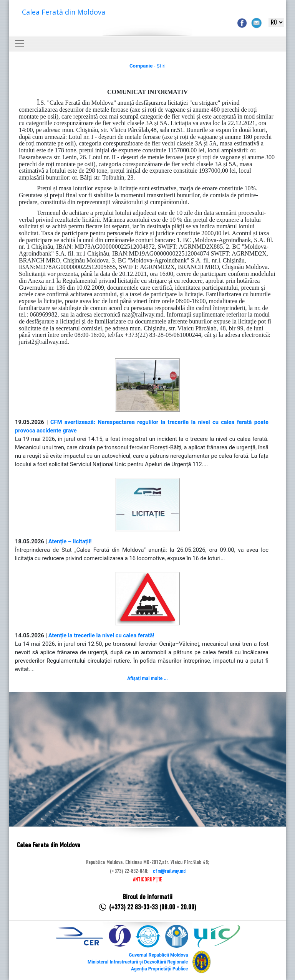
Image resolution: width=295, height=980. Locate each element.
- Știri (147, 66)
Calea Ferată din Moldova (64, 12)
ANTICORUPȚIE (147, 880)
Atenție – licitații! (70, 541)
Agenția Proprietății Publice (159, 969)
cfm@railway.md (169, 871)
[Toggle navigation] (20, 44)
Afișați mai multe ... (147, 678)
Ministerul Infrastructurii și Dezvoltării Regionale (138, 962)
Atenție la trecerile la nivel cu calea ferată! (101, 635)
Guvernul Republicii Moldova (158, 955)
